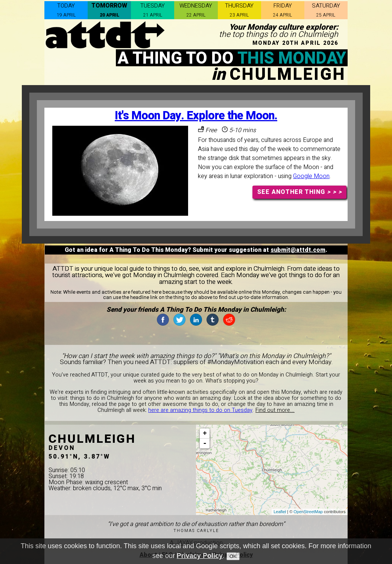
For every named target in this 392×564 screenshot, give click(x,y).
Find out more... (275, 410)
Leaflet (280, 512)
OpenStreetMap (308, 512)
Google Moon (311, 176)
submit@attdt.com (298, 250)
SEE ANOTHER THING (300, 192)
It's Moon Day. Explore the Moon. (196, 116)
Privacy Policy (200, 556)
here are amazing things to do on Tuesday (200, 410)
